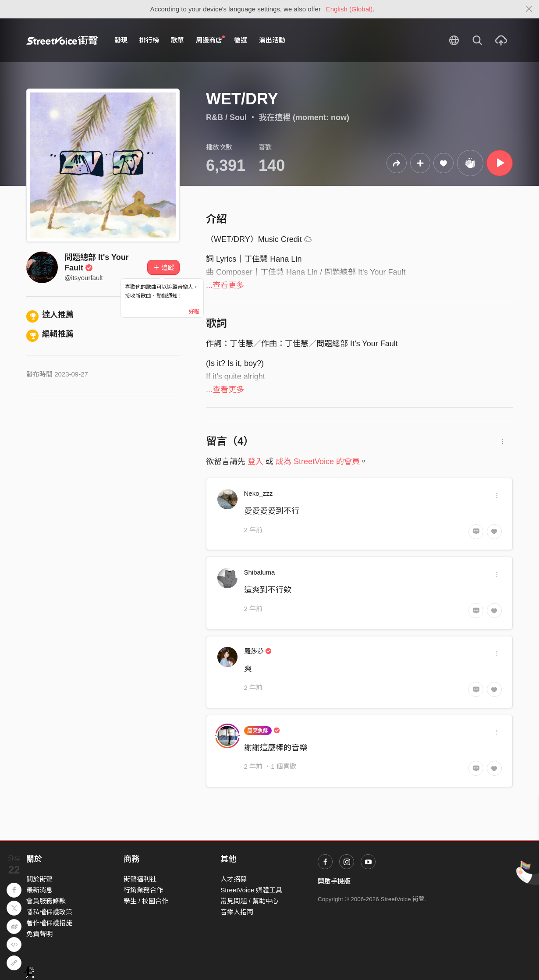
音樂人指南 (237, 912)
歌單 (177, 40)
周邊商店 (210, 40)
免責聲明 (39, 934)
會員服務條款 (46, 901)
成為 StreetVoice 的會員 (318, 462)
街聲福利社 (140, 879)
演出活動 (272, 40)
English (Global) (349, 9)
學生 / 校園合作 (146, 901)
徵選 (241, 40)
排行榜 (149, 40)
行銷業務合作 (143, 890)
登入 (255, 462)
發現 (121, 40)
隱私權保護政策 (49, 912)
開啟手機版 (334, 881)
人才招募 (234, 879)
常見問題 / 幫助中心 (250, 901)
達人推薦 (50, 315)
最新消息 (39, 890)
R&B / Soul (226, 117)
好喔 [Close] (194, 312)
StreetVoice (62, 40)
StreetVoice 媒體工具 (251, 890)
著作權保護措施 (49, 923)
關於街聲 (39, 879)
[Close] (529, 9)
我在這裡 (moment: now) (304, 117)
